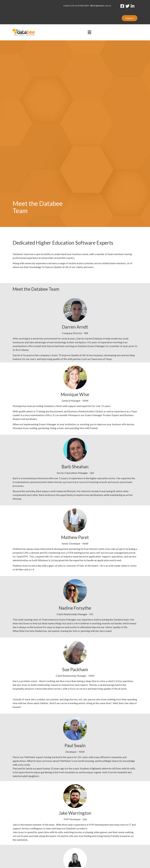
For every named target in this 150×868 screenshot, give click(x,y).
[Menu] (89, 32)
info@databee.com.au (101, 6)
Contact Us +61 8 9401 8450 (77, 6)
